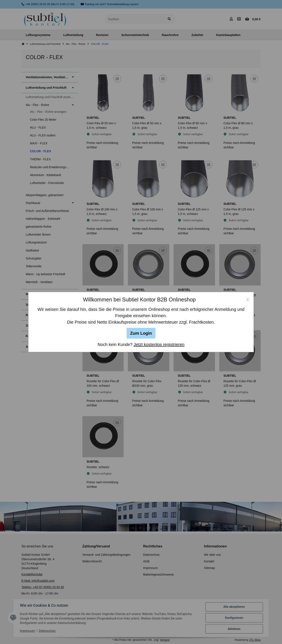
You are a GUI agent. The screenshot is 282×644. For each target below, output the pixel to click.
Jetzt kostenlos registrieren (159, 344)
